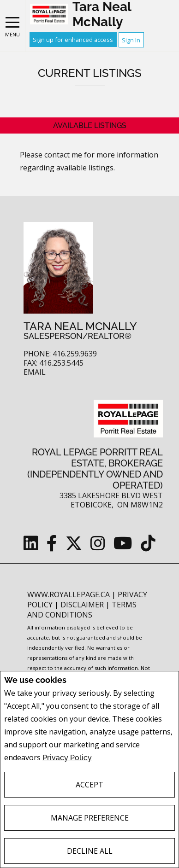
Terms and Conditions (82, 610)
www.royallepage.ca (69, 594)
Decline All (90, 851)
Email (35, 372)
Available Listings (90, 125)
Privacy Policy (67, 758)
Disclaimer (83, 605)
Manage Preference (90, 818)
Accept (89, 785)
